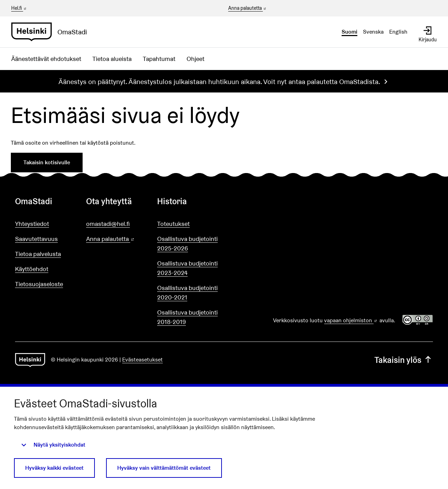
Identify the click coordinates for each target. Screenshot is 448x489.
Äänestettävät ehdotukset (46, 59)
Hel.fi (19, 8)
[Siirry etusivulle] (52, 32)
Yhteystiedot (32, 224)
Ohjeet (195, 59)
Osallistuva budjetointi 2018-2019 (187, 317)
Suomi (349, 32)
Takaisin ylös (404, 360)
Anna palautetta (248, 8)
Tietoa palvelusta (38, 254)
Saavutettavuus (36, 239)
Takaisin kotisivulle (47, 162)
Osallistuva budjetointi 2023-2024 (187, 268)
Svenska (373, 32)
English (398, 32)
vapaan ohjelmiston (351, 320)
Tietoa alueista (112, 59)
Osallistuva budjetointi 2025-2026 (187, 243)
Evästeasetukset (142, 360)
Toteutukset (173, 224)
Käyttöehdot (32, 269)
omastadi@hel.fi (108, 224)
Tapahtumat (159, 59)
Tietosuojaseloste (39, 284)
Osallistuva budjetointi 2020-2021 (187, 292)
